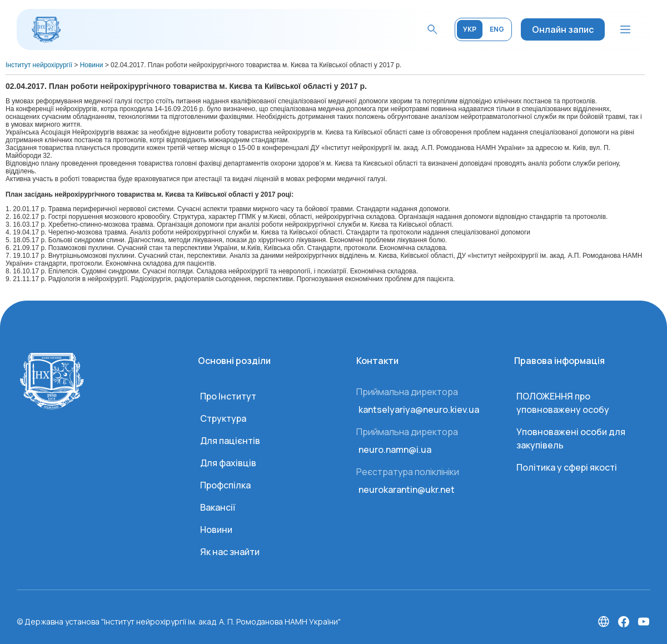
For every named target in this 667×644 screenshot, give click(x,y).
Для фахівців (228, 463)
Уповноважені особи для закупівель (571, 438)
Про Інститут (228, 396)
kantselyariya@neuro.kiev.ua (419, 410)
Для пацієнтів (230, 441)
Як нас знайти (230, 552)
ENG (497, 29)
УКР (470, 29)
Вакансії (218, 507)
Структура (223, 418)
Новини (216, 530)
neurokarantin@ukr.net (407, 490)
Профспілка (225, 485)
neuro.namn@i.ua (395, 450)
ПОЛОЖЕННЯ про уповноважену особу (563, 403)
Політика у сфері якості (567, 467)
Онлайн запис (563, 29)
